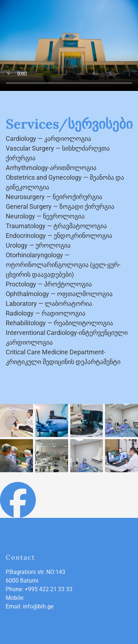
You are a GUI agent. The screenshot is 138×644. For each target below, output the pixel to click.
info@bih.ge (38, 606)
